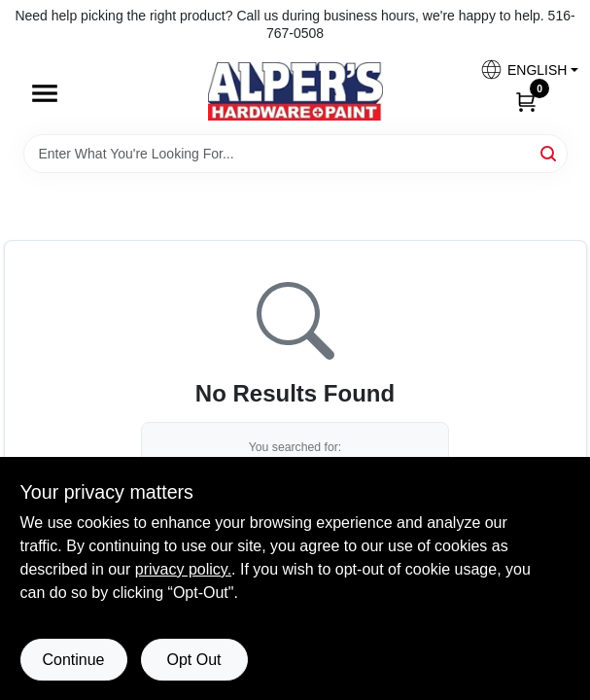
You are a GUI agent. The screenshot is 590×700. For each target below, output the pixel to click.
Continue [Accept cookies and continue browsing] (73, 660)
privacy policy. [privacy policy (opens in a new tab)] (183, 569)
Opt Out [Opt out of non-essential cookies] (193, 660)
